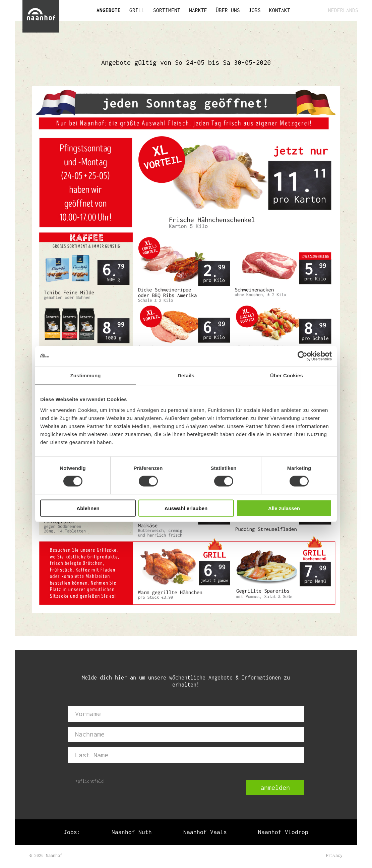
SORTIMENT (167, 10)
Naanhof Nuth (132, 832)
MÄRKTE (198, 10)
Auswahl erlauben (186, 508)
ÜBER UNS (228, 10)
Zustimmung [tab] (86, 375)
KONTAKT (280, 10)
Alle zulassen (284, 508)
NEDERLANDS (343, 10)
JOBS (255, 10)
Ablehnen (88, 508)
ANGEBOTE (109, 10)
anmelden (275, 787)
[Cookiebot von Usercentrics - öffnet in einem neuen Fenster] (302, 356)
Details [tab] (186, 375)
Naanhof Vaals (205, 832)
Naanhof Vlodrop (283, 832)
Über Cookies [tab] (287, 375)
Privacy (334, 855)
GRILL (137, 10)
